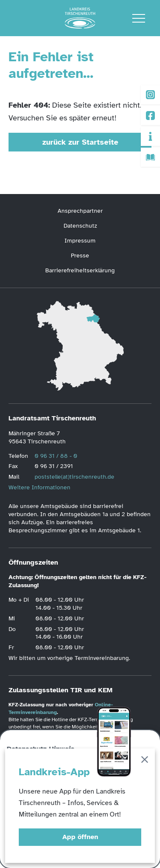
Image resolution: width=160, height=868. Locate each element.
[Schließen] (145, 761)
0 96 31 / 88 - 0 (56, 456)
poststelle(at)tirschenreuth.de (74, 477)
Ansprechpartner (80, 211)
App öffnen (80, 837)
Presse (80, 256)
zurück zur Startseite (80, 142)
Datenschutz (80, 226)
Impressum (80, 241)
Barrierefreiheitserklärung (80, 270)
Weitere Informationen (39, 487)
